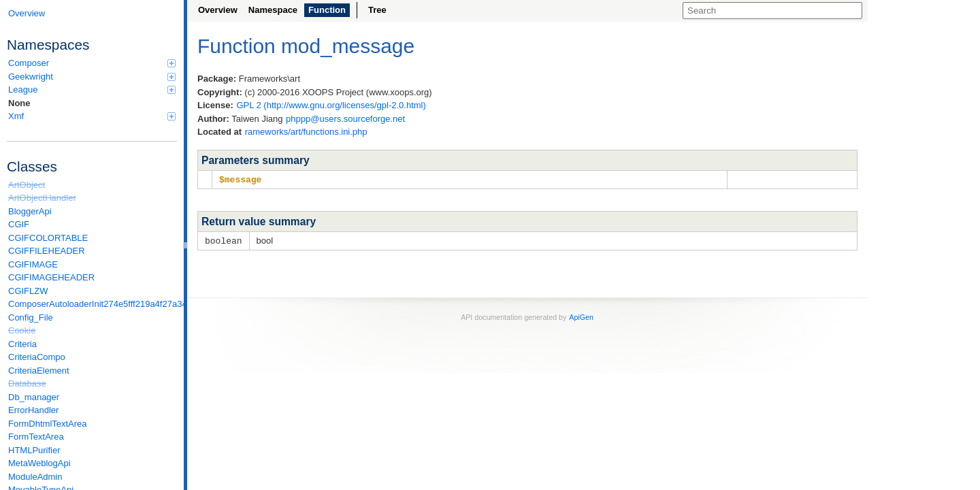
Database (27, 383)
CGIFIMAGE (33, 264)
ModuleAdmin (35, 477)
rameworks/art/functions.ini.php (306, 132)
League (92, 89)
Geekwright (92, 77)
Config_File (31, 317)
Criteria (22, 344)
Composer (92, 63)
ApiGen (581, 316)
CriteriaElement (39, 371)
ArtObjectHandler (42, 198)
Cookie (22, 330)
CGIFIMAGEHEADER (51, 277)
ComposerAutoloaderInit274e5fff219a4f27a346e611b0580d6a (93, 304)
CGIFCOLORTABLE (48, 238)
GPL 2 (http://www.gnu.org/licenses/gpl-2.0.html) (331, 105)
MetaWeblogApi (39, 463)
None (19, 103)
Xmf (92, 116)
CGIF (19, 224)
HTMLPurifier (34, 450)
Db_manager (34, 397)
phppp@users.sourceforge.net (345, 119)
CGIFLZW (28, 291)
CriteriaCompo (37, 357)
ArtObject (27, 185)
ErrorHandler (33, 410)
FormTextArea (36, 437)
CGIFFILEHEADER (47, 251)
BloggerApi (30, 211)
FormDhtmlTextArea (48, 424)
